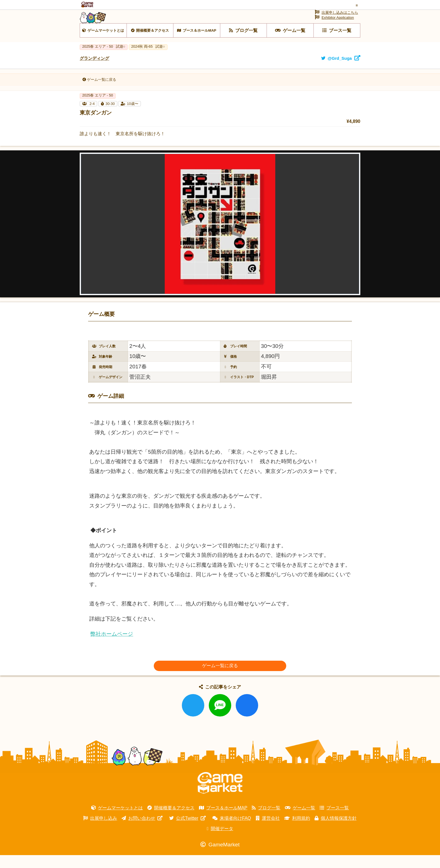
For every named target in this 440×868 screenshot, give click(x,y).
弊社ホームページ (112, 647)
